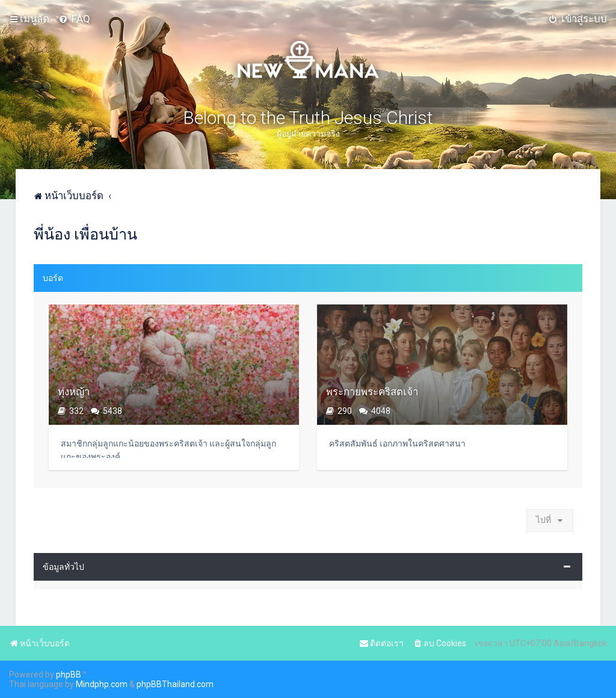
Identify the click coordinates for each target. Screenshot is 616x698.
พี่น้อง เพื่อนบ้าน (85, 234)
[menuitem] (74, 19)
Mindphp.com (102, 684)
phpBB (69, 675)
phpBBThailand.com (175, 684)
